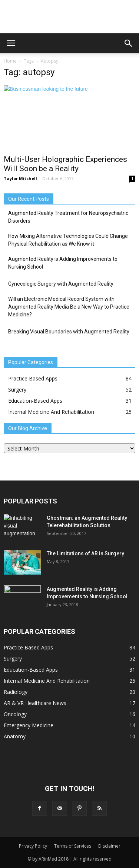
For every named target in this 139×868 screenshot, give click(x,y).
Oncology (15, 714)
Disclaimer (109, 846)
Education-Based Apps (35, 401)
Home (10, 61)
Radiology (16, 692)
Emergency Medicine (29, 725)
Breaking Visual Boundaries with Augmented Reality (69, 332)
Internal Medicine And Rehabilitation (51, 412)
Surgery (17, 390)
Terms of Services (73, 846)
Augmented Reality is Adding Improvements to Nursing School (63, 263)
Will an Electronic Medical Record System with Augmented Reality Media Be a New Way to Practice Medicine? (69, 307)
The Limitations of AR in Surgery (85, 553)
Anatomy (15, 736)
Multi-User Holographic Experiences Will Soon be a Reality (65, 164)
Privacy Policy (33, 846)
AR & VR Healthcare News (35, 703)
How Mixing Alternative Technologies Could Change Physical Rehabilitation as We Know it (68, 240)
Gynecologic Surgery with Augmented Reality (61, 284)
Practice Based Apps (33, 378)
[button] (129, 43)
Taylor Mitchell (20, 178)
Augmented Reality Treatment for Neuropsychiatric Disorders (68, 217)
